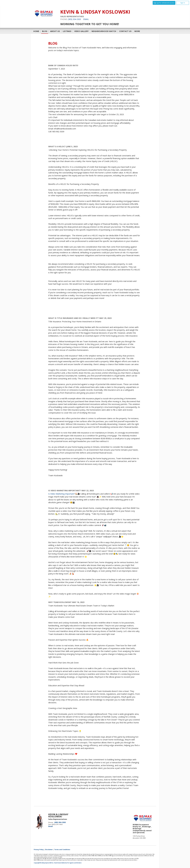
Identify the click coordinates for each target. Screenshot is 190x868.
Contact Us (125, 31)
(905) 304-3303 (74, 19)
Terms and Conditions (62, 850)
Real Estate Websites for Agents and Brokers (68, 863)
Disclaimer (49, 850)
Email (86, 19)
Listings (67, 31)
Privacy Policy (39, 850)
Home (36, 31)
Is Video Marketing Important (61, 494)
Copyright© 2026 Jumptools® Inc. (44, 863)
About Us (55, 31)
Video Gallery (81, 31)
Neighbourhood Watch (104, 31)
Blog (45, 31)
